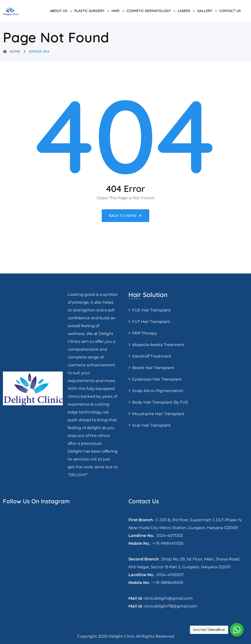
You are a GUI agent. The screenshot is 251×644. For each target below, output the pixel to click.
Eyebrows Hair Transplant (157, 379)
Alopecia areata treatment (158, 345)
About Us (59, 11)
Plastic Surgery (89, 11)
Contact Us (230, 11)
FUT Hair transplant (151, 322)
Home (12, 51)
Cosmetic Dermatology (149, 11)
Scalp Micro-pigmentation (158, 391)
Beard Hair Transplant (153, 368)
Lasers (184, 11)
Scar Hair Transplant (151, 425)
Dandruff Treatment (152, 356)
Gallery (205, 11)
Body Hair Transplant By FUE (160, 402)
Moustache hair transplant (158, 414)
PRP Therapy (145, 333)
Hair (116, 11)
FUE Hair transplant (151, 310)
